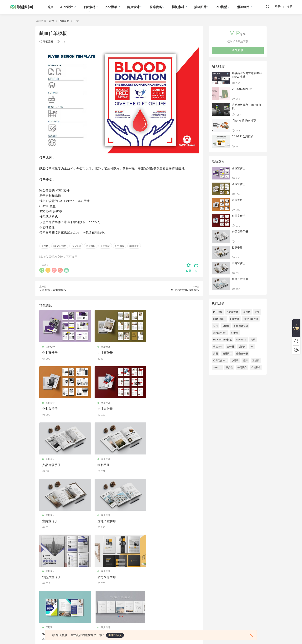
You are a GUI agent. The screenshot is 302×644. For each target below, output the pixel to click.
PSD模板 (76, 246)
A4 (252, 347)
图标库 (39, 597)
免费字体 (114, 606)
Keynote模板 (80, 573)
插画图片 (200, 7)
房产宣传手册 (161, 521)
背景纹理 (77, 606)
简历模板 (114, 597)
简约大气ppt (220, 333)
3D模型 (222, 7)
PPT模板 (218, 312)
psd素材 (235, 319)
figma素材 (232, 312)
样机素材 (178, 7)
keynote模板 (251, 319)
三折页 (256, 361)
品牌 (245, 361)
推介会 (229, 367)
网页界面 (40, 564)
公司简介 (242, 367)
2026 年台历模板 (243, 137)
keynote (241, 340)
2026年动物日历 (242, 89)
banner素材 (60, 246)
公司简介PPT (220, 361)
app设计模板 (241, 326)
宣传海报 (91, 246)
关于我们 (188, 564)
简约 (253, 340)
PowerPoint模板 (222, 340)
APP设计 (67, 7)
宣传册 (231, 347)
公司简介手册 (51, 521)
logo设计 (78, 614)
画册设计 (50, 347)
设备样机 (151, 573)
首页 (50, 7)
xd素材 (246, 312)
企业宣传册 (50, 353)
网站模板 (40, 581)
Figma (235, 333)
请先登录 (238, 50)
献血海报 (134, 246)
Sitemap (188, 581)
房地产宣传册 (106, 465)
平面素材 (89, 7)
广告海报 (120, 246)
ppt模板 (111, 7)
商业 (257, 312)
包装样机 (151, 564)
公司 (216, 326)
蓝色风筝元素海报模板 (53, 290)
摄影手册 (158, 409)
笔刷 (75, 589)
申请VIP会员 (115, 635)
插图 (216, 354)
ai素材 (45, 246)
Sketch (217, 367)
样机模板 (256, 367)
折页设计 (114, 573)
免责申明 (188, 573)
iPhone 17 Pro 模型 (244, 121)
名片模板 (114, 589)
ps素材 (39, 606)
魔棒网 (21, 7)
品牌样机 (151, 581)
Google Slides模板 (83, 564)
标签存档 (188, 589)
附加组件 (243, 7)
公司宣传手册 (106, 521)
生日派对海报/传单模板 (185, 290)
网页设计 (133, 7)
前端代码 (156, 7)
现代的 (242, 347)
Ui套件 (226, 326)
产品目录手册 (106, 409)
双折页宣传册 (161, 465)
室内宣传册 (50, 465)
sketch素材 (219, 319)
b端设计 (40, 573)
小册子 (235, 361)
